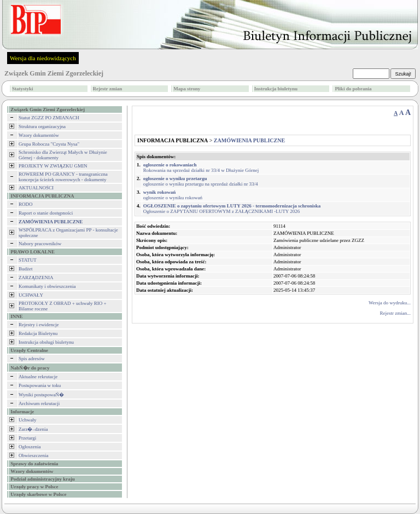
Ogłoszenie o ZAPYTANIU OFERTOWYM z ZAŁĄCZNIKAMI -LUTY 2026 (232, 209)
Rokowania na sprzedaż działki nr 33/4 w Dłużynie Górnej (201, 168)
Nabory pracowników (40, 244)
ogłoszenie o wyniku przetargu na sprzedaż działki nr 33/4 (201, 181)
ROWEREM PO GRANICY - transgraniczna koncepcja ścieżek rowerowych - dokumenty (63, 177)
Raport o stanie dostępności (46, 213)
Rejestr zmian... (395, 313)
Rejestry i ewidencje (39, 325)
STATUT (28, 260)
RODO (26, 204)
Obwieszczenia (33, 455)
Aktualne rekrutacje (38, 377)
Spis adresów (32, 359)
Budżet (26, 269)
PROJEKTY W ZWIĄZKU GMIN (53, 166)
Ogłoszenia (30, 447)
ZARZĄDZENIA (36, 278)
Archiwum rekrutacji (39, 403)
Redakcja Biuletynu (38, 333)
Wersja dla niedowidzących (43, 58)
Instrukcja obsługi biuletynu (46, 342)
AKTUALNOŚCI (36, 188)
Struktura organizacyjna (42, 126)
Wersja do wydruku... (390, 303)
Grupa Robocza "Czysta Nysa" (49, 144)
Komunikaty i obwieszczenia (47, 286)
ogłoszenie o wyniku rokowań (173, 195)
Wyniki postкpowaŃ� (41, 395)
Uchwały (28, 420)
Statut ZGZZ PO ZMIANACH (49, 118)
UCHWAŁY (31, 295)
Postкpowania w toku (40, 385)
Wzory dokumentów (39, 135)
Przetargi (27, 438)
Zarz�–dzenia (33, 429)
